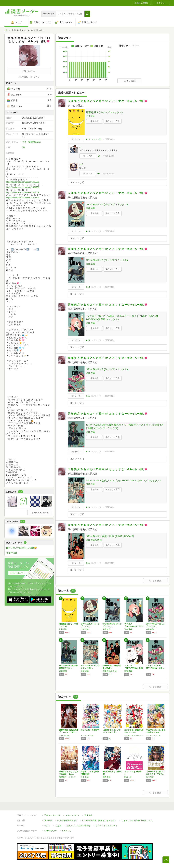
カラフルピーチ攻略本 (90, 730)
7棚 (24, 147)
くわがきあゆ (65, 735)
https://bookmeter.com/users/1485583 (23, 182)
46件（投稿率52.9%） (32, 142)
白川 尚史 (150, 777)
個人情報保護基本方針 (67, 821)
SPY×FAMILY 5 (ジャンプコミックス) (107, 260)
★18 (88, 231)
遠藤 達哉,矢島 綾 (94, 540)
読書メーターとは (52, 815)
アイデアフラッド (153, 735)
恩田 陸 (128, 777)
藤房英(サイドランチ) (68, 777)
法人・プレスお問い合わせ (79, 826)
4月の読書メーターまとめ (29, 77)
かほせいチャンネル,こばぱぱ (134, 735)
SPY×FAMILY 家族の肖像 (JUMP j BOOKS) (110, 536)
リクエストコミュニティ (107, 826)
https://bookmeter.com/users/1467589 (23, 192)
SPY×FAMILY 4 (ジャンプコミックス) (107, 204)
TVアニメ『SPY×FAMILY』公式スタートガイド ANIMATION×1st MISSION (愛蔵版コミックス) (122, 318)
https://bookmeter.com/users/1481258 (23, 187)
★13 (88, 287)
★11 (88, 396)
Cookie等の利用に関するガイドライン (99, 821)
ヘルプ (47, 826)
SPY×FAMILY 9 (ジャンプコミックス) (107, 369)
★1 (99, 174)
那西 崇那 (106, 777)
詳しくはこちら (18, 573)
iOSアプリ (67, 831)
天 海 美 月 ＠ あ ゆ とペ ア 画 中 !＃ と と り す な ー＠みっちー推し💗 (108, 101)
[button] (87, 14)
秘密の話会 (12, 553)
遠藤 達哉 (90, 208)
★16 (88, 139)
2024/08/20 (110, 231)
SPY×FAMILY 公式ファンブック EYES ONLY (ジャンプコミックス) (123, 480)
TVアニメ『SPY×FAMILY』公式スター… (134, 626)
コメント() (96, 139)
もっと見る (130, 81)
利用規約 (88, 815)
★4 (99, 156)
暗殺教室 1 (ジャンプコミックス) (105, 112)
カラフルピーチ (87, 735)
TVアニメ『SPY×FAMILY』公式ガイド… (134, 668)
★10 (88, 340)
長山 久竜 (85, 777)
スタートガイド (72, 815)
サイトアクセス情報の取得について (137, 821)
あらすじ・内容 (113, 121)
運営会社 (48, 821)
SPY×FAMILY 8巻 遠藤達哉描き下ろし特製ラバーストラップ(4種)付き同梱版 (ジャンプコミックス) (125, 426)
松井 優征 (90, 116)
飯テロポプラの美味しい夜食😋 (21, 548)
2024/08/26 (110, 139)
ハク (81, 164)
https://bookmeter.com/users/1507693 (23, 198)
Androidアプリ (51, 831)
